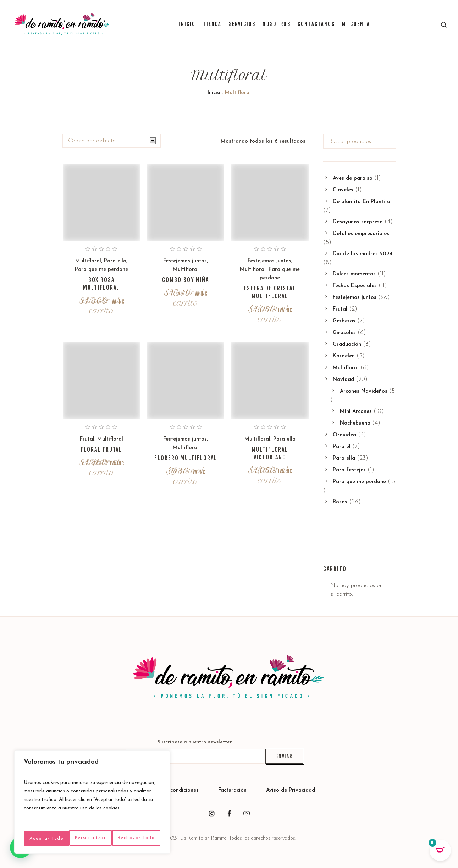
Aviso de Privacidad (291, 790)
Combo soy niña (186, 280)
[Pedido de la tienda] (112, 141)
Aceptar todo (92, 838)
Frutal (87, 439)
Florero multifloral (186, 458)
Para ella (115, 261)
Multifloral (88, 261)
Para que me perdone (101, 270)
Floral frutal (101, 449)
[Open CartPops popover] (440, 850)
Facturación (233, 790)
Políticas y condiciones (171, 790)
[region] (92, 797)
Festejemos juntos (185, 261)
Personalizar (55, 823)
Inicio (214, 93)
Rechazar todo (123, 823)
